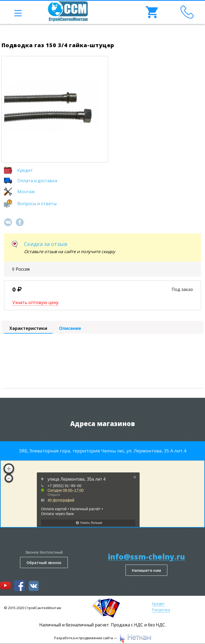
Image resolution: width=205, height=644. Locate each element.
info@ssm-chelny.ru (146, 557)
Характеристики (28, 328)
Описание (70, 328)
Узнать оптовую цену (35, 302)
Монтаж (26, 192)
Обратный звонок (44, 563)
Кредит (25, 170)
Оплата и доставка (37, 181)
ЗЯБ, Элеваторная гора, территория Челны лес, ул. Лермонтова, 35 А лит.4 (103, 451)
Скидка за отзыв (46, 244)
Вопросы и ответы (37, 204)
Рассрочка (161, 610)
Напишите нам (146, 570)
